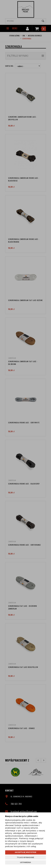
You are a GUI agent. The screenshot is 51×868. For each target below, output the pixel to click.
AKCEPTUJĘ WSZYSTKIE (25, 852)
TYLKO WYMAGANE (25, 857)
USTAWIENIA (26, 862)
